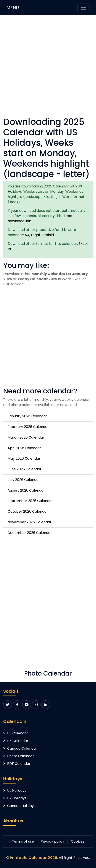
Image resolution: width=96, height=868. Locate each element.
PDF (11, 249)
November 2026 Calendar (30, 522)
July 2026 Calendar (24, 480)
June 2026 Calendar (25, 469)
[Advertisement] (48, 68)
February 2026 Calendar (28, 427)
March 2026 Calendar (26, 437)
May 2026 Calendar (24, 458)
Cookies (78, 841)
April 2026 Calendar (24, 448)
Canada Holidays (21, 806)
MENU (13, 8)
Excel (83, 244)
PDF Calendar (19, 764)
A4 (27, 235)
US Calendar (18, 733)
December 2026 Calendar (30, 533)
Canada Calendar (22, 748)
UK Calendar (18, 741)
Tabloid (48, 235)
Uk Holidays (17, 798)
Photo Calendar (21, 756)
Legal (35, 235)
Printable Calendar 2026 (34, 858)
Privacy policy (52, 841)
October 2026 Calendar (28, 511)
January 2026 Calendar (27, 416)
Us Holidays (17, 791)
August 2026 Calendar (26, 490)
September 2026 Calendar (30, 501)
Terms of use (23, 841)
